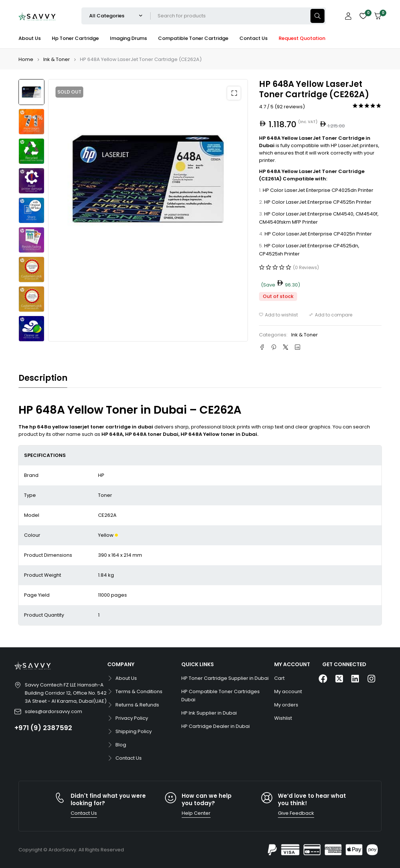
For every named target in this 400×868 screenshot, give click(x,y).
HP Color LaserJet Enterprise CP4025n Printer (318, 234)
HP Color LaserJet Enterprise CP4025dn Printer (318, 190)
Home (26, 59)
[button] (234, 93)
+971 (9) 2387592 (43, 728)
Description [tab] (43, 378)
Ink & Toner (57, 59)
